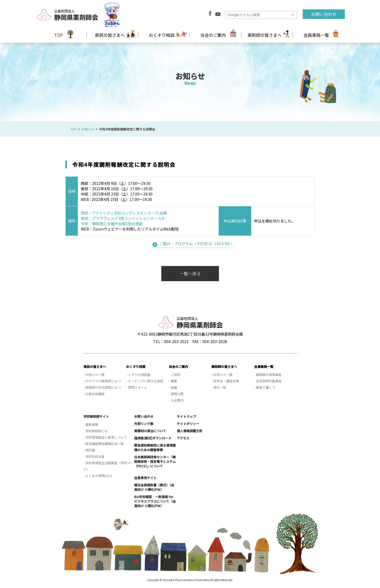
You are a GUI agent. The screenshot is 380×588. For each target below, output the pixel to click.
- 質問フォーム (137, 387)
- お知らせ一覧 (94, 374)
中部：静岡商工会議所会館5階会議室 (112, 224)
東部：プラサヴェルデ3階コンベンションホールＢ (123, 218)
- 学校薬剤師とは (96, 431)
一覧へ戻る (190, 273)
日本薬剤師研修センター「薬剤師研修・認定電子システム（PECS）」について (155, 461)
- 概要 (173, 381)
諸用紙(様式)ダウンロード (153, 438)
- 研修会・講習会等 (225, 381)
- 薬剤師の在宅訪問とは (100, 387)
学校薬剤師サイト (96, 416)
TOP (59, 35)
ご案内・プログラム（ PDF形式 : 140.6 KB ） (197, 244)
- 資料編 (89, 450)
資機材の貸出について (150, 431)
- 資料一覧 (219, 387)
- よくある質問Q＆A (98, 476)
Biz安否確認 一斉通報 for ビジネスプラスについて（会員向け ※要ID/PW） (155, 501)
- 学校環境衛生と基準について (105, 437)
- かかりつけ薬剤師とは (100, 381)
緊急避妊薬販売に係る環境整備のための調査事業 (155, 447)
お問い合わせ (324, 14)
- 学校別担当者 (94, 456)
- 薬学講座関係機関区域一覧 (104, 444)
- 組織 (173, 387)
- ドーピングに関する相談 (145, 381)
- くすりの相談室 (138, 374)
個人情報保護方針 (190, 431)
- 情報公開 (176, 394)
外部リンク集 (144, 424)
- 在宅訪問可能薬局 (268, 381)
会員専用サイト (145, 478)
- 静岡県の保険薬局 (268, 374)
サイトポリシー (188, 424)
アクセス (183, 438)
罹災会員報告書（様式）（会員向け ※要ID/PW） (154, 487)
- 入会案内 (176, 400)
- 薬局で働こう (265, 387)
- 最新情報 (91, 424)
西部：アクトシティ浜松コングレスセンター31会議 (124, 213)
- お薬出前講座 (94, 394)
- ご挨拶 (175, 374)
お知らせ (88, 129)
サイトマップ (186, 416)
